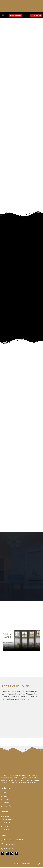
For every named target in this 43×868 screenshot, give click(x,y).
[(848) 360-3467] (2, 848)
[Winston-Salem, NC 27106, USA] (2, 840)
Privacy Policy (16, 863)
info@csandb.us (9, 844)
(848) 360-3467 (9, 848)
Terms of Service (26, 863)
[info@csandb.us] (2, 844)
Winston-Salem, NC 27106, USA (14, 840)
